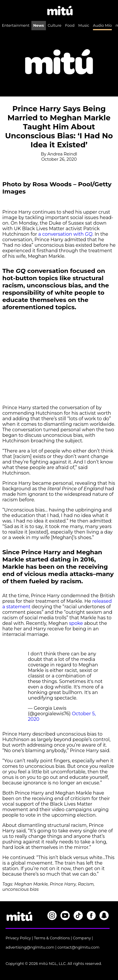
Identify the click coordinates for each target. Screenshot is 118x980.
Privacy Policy (18, 938)
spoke (76, 623)
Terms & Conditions (52, 938)
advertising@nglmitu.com (30, 947)
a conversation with (65, 234)
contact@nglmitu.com (78, 947)
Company (82, 938)
